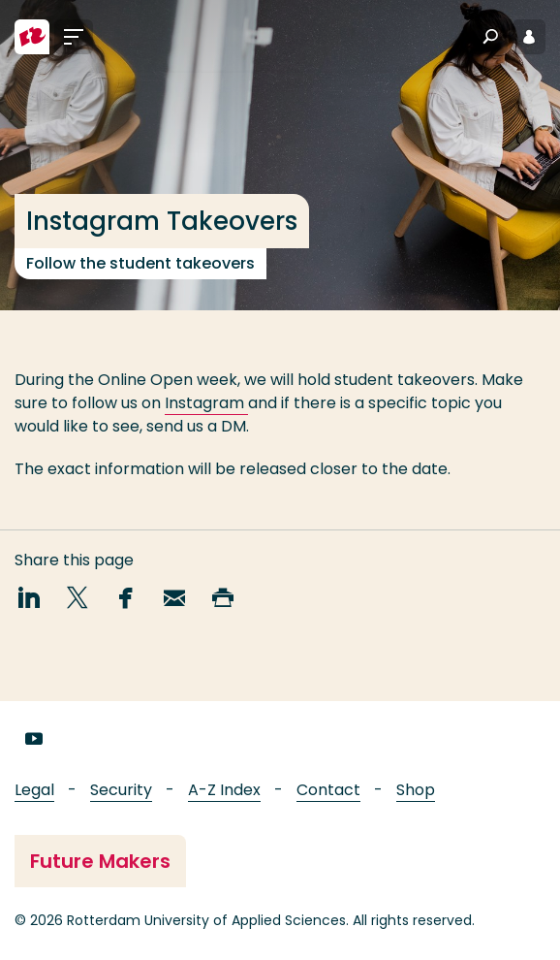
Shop (416, 790)
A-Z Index (224, 790)
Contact (328, 790)
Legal (34, 790)
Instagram (206, 403)
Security (121, 790)
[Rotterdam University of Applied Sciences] (32, 37)
